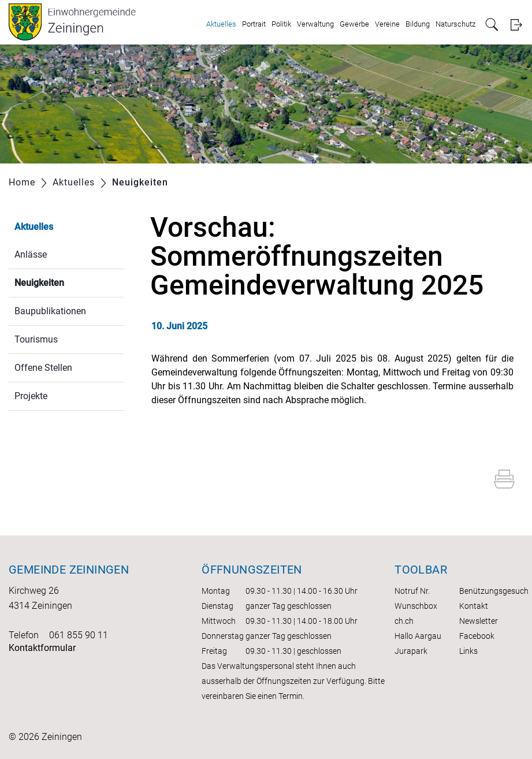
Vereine (387, 24)
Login (516, 25)
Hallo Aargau (418, 636)
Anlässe (31, 254)
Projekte (31, 396)
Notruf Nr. (412, 591)
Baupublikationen (50, 311)
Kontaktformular (42, 648)
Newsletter (479, 621)
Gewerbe (354, 24)
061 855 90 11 (79, 635)
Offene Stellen (43, 368)
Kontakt (474, 606)
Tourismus (36, 339)
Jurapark (411, 651)
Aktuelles (221, 24)
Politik (281, 24)
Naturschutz (455, 24)
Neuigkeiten (67, 282)
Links (468, 651)
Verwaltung (315, 24)
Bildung (418, 24)
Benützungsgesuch (494, 591)
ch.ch (404, 621)
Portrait (254, 24)
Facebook (477, 636)
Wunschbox (416, 606)
